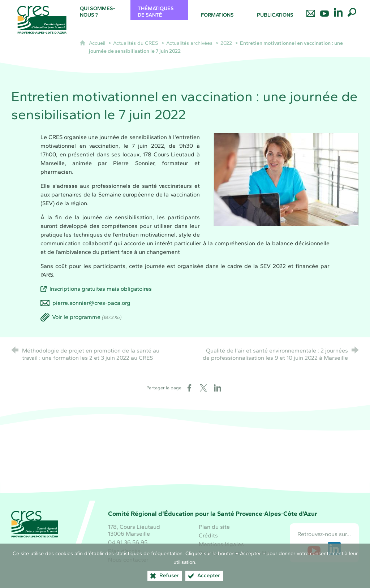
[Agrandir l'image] (286, 179)
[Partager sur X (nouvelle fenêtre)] (203, 388)
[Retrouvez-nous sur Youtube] (324, 10)
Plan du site (214, 527)
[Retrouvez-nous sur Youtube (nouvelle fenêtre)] (314, 549)
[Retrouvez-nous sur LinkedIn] (338, 10)
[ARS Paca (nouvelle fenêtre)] (239, 464)
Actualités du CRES (136, 43)
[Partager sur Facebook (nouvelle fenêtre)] (189, 388)
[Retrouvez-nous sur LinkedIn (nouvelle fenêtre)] (334, 549)
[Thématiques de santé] (159, 10)
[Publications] (275, 10)
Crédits (208, 535)
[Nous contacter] (311, 10)
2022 (226, 43)
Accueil (98, 43)
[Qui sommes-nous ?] (102, 10)
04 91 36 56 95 (128, 542)
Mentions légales (221, 544)
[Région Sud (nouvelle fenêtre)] (131, 464)
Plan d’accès (124, 551)
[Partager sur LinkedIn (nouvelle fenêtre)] (218, 388)
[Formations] (217, 10)
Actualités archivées (189, 43)
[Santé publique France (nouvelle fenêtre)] (185, 464)
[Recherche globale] (352, 10)
